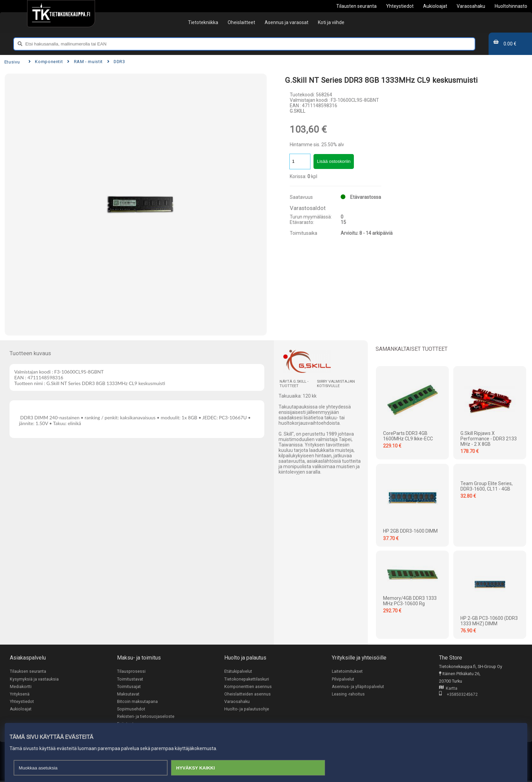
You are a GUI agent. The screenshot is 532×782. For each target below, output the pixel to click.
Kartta (448, 689)
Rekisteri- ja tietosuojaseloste (146, 717)
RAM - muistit (85, 62)
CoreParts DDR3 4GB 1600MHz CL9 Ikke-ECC (408, 436)
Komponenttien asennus (248, 687)
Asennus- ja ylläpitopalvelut (358, 687)
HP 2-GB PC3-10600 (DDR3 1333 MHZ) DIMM (489, 621)
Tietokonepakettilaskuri (247, 679)
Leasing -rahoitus (348, 694)
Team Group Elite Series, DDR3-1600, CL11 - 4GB (487, 486)
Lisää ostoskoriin (334, 161)
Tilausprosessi (131, 671)
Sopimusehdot (131, 710)
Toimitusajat (129, 687)
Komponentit (46, 62)
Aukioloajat (21, 710)
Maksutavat (128, 694)
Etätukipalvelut (238, 671)
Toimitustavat (130, 679)
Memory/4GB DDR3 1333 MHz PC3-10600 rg (410, 601)
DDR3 (116, 62)
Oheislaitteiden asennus (248, 694)
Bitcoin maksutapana (137, 702)
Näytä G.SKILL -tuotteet (294, 384)
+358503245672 (458, 695)
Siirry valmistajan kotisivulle (336, 384)
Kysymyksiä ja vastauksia (34, 679)
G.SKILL (298, 111)
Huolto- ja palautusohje (247, 710)
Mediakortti (21, 687)
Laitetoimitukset (347, 671)
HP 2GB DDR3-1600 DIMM (410, 531)
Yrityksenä (20, 694)
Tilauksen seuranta (28, 671)
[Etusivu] (61, 14)
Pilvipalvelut (343, 679)
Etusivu (12, 62)
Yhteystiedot (22, 702)
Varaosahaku (237, 702)
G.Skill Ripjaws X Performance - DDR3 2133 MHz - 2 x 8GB (489, 439)
